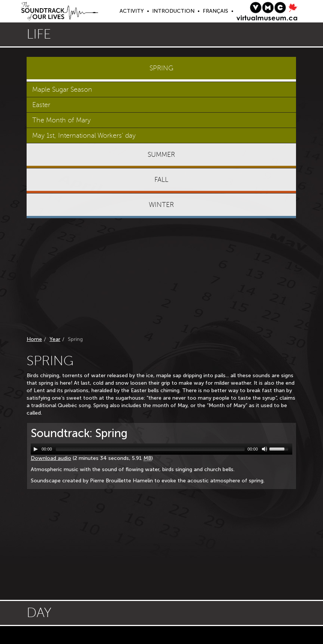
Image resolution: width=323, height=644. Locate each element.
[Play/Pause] (36, 449)
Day (39, 613)
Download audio (51, 458)
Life (39, 34)
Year (55, 339)
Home (34, 339)
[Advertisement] (161, 278)
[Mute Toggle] (265, 449)
